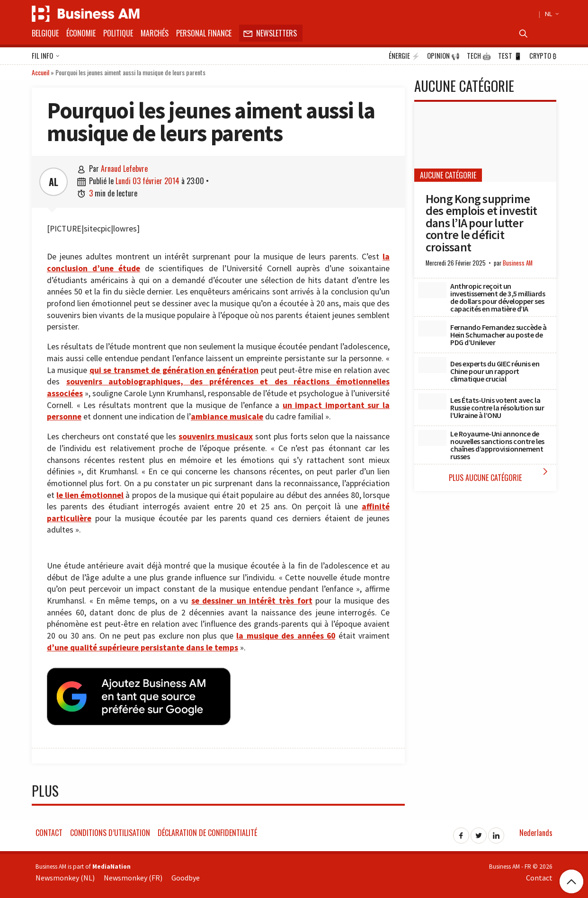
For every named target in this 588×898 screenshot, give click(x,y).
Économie (81, 33)
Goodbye (186, 874)
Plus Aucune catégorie (500, 475)
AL (53, 182)
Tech (479, 56)
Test (510, 56)
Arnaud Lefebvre (124, 169)
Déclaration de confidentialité (207, 829)
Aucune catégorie (448, 175)
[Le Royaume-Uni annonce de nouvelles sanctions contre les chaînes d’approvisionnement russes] (432, 438)
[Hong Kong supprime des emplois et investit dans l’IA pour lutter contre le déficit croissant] (485, 142)
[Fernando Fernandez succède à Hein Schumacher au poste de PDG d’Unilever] (432, 329)
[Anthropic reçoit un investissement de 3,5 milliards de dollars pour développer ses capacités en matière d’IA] (432, 290)
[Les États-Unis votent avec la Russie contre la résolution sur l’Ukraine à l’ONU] (432, 401)
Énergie (404, 56)
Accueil (40, 72)
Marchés (155, 33)
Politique (118, 33)
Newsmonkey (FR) (133, 874)
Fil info (46, 56)
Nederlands (536, 829)
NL (551, 14)
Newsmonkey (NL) (65, 874)
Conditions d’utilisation (110, 829)
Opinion (443, 56)
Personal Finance (204, 33)
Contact (49, 829)
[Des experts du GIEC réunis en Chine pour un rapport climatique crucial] (432, 365)
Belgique (45, 33)
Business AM (518, 263)
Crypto (543, 56)
